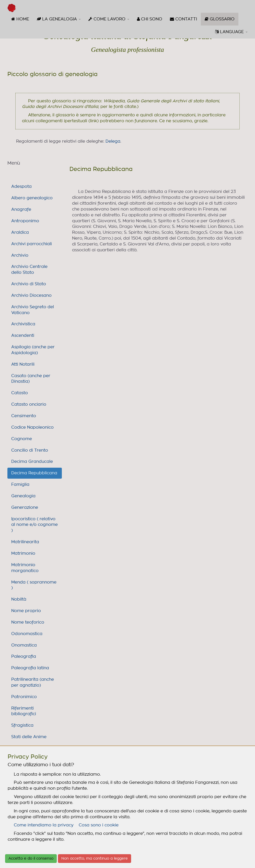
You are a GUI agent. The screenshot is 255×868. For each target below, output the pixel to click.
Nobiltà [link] (19, 599)
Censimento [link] (24, 416)
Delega (113, 141)
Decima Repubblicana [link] (34, 473)
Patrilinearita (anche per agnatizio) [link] (33, 682)
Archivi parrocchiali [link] (32, 244)
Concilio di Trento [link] (30, 450)
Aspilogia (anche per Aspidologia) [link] (33, 350)
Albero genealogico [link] (32, 198)
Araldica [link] (20, 232)
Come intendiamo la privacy (44, 825)
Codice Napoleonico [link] (32, 427)
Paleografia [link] (24, 656)
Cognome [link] (22, 439)
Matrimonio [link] (23, 553)
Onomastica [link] (24, 645)
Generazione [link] (25, 507)
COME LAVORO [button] (109, 19)
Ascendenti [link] (23, 336)
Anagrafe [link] (21, 209)
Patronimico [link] (24, 697)
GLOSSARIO (222, 21)
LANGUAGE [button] (231, 32)
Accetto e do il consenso (31, 859)
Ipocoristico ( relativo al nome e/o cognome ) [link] (34, 525)
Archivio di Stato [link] (29, 284)
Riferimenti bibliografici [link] (24, 711)
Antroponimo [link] (25, 221)
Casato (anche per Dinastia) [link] (31, 379)
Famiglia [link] (20, 485)
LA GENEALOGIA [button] (59, 19)
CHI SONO (150, 19)
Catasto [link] (20, 393)
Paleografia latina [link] (30, 668)
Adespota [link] (21, 187)
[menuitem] (20, 19)
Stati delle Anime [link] (29, 737)
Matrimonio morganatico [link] (25, 568)
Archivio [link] (20, 255)
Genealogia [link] (23, 496)
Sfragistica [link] (22, 725)
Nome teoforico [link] (28, 622)
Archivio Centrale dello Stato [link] (29, 270)
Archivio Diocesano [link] (31, 295)
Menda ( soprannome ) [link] (34, 585)
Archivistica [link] (23, 324)
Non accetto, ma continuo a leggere (95, 859)
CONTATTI (183, 19)
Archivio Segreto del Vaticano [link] (33, 310)
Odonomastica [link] (27, 634)
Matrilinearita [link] (25, 542)
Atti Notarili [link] (23, 364)
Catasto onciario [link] (29, 404)
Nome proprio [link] (26, 611)
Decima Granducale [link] (32, 462)
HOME (20, 19)
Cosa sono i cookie (99, 825)
